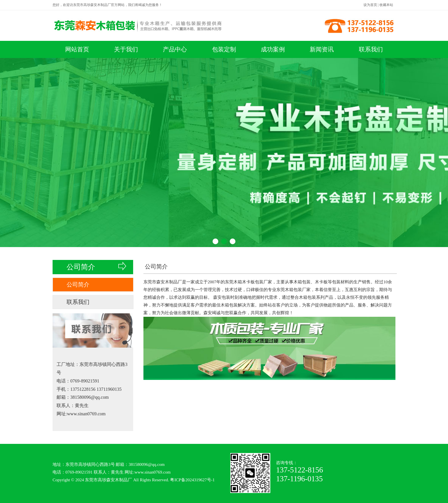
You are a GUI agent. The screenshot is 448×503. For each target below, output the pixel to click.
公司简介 (78, 284)
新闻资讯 (322, 49)
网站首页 (77, 49)
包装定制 (224, 49)
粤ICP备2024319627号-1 (192, 480)
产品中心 (175, 49)
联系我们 (371, 49)
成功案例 (273, 49)
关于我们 (126, 49)
